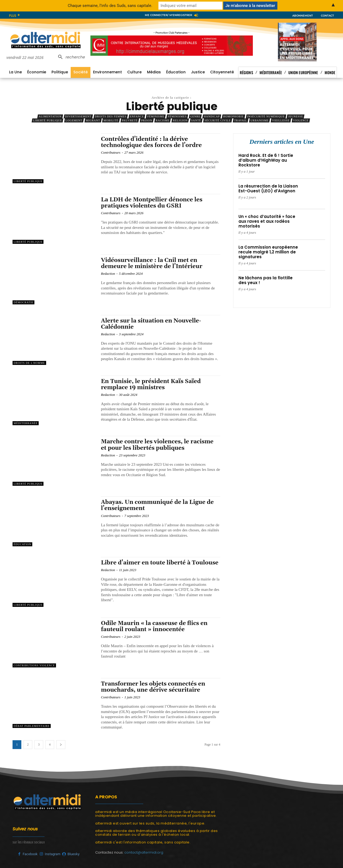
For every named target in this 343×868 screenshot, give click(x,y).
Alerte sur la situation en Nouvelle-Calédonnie (151, 324)
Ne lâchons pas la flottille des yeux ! (266, 280)
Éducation (22, 544)
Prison (147, 120)
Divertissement (78, 116)
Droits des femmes (111, 116)
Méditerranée (26, 423)
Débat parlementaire (32, 726)
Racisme (163, 120)
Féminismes (177, 116)
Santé (196, 120)
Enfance (137, 116)
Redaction (108, 274)
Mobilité (111, 120)
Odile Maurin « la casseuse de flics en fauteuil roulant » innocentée (154, 626)
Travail (241, 120)
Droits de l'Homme (29, 363)
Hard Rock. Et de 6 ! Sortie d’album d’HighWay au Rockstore (266, 160)
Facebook (30, 854)
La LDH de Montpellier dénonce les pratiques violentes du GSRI (151, 203)
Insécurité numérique (266, 116)
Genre (195, 116)
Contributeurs (111, 152)
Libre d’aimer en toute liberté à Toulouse (159, 563)
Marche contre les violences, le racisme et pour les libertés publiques (157, 445)
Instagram (53, 854)
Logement (74, 120)
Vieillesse (281, 120)
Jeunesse (296, 116)
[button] (70, 57)
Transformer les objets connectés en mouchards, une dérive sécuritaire (153, 687)
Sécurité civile (218, 120)
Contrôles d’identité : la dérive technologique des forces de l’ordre (151, 142)
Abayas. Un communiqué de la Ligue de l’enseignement (157, 505)
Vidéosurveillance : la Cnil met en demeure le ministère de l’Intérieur (151, 263)
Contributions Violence (34, 665)
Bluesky (73, 854)
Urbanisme (260, 120)
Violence (301, 120)
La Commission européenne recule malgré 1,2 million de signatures (268, 252)
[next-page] (61, 745)
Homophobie (234, 116)
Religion (180, 120)
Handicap (212, 116)
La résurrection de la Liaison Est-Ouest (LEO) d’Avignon (268, 188)
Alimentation (50, 116)
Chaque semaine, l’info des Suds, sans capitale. (110, 6)
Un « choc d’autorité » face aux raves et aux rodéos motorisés (267, 221)
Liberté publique (47, 120)
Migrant (93, 120)
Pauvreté (130, 120)
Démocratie (23, 302)
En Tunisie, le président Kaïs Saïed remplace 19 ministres (151, 385)
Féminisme (156, 116)
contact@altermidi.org (144, 852)
